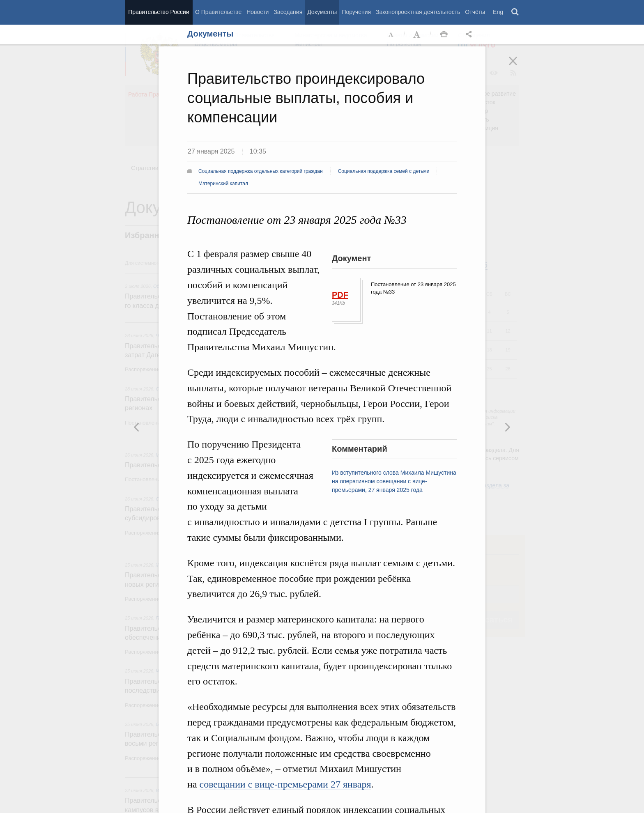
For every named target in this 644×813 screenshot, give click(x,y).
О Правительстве (218, 12)
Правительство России (159, 12)
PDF (340, 295)
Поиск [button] (515, 12)
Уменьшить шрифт (391, 34)
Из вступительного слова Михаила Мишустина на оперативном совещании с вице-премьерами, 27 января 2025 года (394, 481)
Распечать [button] (444, 34)
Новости (258, 12)
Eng (498, 12)
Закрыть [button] (519, 67)
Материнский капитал (223, 184)
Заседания (288, 12)
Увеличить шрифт (418, 34)
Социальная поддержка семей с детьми (384, 171)
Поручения (356, 12)
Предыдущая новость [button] (507, 427)
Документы (322, 12)
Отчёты (475, 12)
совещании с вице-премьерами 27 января (285, 784)
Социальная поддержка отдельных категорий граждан (261, 171)
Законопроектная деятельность (418, 12)
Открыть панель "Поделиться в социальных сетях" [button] (470, 34)
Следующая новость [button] (137, 427)
